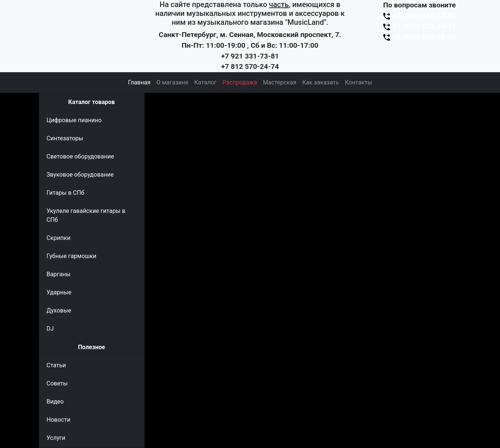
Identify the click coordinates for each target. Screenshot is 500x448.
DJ (50, 329)
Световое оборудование (80, 156)
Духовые (59, 310)
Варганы (59, 274)
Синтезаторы (65, 138)
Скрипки (59, 238)
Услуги (56, 438)
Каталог (205, 82)
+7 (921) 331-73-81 (419, 16)
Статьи (56, 365)
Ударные (59, 292)
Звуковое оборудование (80, 175)
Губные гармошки (72, 256)
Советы (57, 383)
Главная (139, 82)
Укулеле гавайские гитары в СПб (86, 215)
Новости (59, 420)
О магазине (172, 82)
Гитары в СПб (66, 193)
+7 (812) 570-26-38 (419, 37)
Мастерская (279, 82)
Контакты (358, 82)
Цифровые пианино (74, 120)
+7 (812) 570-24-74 (419, 26)
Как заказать (321, 82)
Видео (55, 402)
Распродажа (240, 82)
